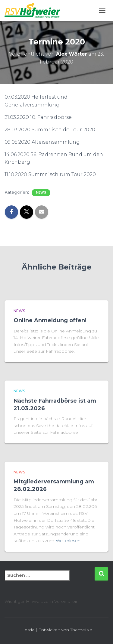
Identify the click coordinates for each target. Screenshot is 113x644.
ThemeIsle (81, 630)
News (41, 193)
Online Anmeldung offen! (50, 320)
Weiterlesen (68, 541)
